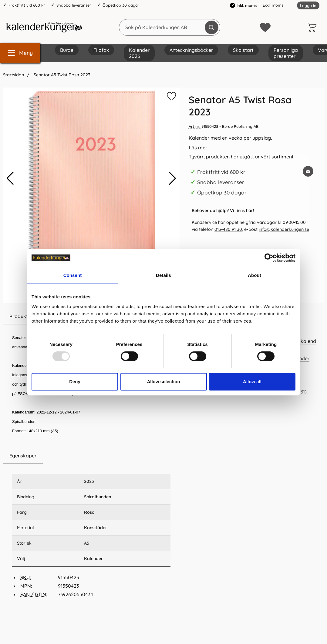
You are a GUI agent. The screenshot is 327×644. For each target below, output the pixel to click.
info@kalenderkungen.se (284, 229)
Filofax (101, 50)
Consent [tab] (73, 275)
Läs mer (198, 148)
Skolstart (243, 50)
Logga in (308, 5)
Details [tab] (163, 275)
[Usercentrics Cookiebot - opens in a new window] (269, 258)
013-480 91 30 (228, 229)
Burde (67, 50)
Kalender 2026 (139, 53)
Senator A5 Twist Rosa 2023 (61, 75)
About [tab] (255, 275)
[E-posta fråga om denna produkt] (308, 171)
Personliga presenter (286, 53)
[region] (91, 456)
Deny (75, 382)
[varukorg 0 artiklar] (313, 27)
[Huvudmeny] (20, 53)
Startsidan (13, 75)
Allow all (252, 382)
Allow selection (163, 382)
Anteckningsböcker (191, 50)
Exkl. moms (273, 5)
